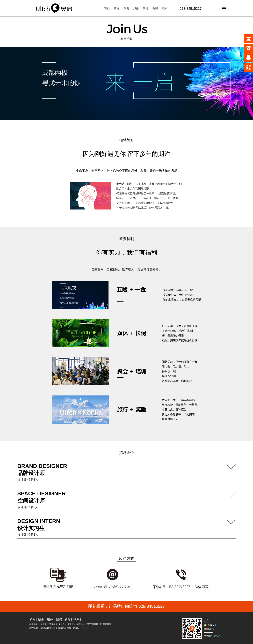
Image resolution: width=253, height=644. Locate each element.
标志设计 (81, 624)
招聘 (146, 8)
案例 (126, 8)
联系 (165, 8)
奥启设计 (107, 624)
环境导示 (53, 624)
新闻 (155, 8)
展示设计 (44, 624)
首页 (107, 8)
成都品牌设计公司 (94, 624)
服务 (136, 8)
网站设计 (63, 624)
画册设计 (72, 624)
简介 (117, 8)
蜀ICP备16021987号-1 (91, 628)
